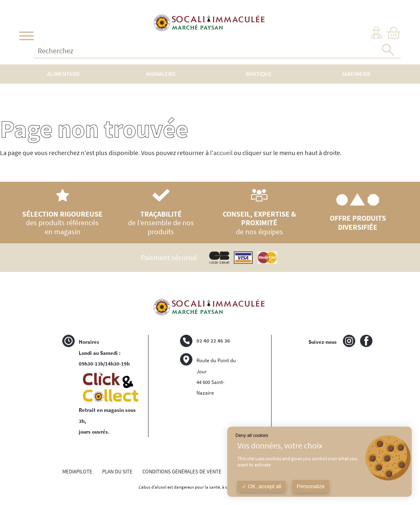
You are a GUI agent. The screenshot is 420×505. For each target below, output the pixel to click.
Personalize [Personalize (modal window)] (311, 486)
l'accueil (221, 153)
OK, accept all (262, 486)
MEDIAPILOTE (77, 472)
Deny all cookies (252, 435)
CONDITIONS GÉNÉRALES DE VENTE (182, 472)
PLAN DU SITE (117, 472)
